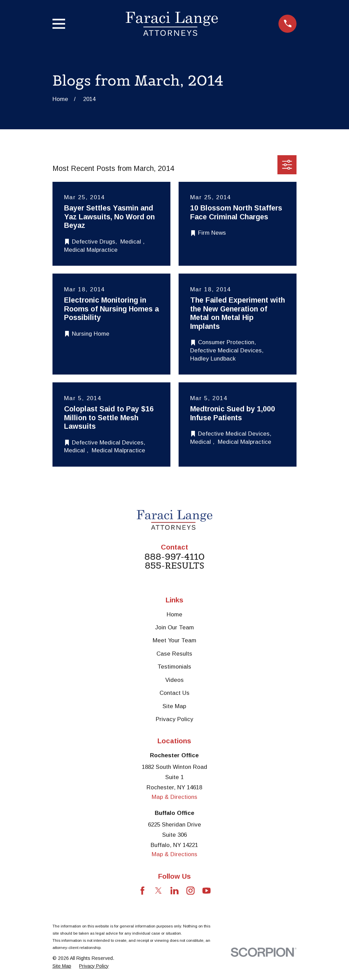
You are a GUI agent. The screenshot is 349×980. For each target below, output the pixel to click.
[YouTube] (207, 891)
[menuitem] (62, 966)
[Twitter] (158, 891)
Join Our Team (174, 627)
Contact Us (174, 693)
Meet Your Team (174, 640)
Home (174, 615)
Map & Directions (174, 797)
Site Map (174, 706)
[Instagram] (191, 891)
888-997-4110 (174, 557)
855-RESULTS (175, 566)
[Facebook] (142, 891)
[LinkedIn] (174, 891)
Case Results (174, 654)
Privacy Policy (174, 719)
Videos (174, 680)
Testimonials (174, 667)
